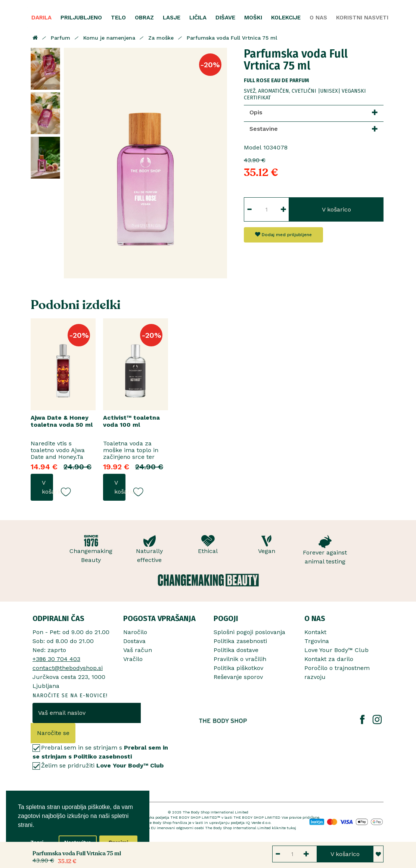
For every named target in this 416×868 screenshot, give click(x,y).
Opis (256, 112)
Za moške (161, 38)
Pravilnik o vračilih (240, 659)
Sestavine (264, 129)
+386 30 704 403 (56, 659)
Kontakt (315, 632)
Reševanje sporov (238, 677)
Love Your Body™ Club (336, 650)
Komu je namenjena (109, 38)
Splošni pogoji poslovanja (249, 632)
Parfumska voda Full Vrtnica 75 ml (232, 38)
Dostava (134, 641)
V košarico (336, 209)
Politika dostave (236, 650)
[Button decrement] (249, 209)
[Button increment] (284, 209)
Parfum (60, 38)
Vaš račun (138, 650)
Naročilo (135, 632)
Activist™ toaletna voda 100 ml (131, 421)
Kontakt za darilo (329, 659)
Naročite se (53, 733)
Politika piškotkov (238, 668)
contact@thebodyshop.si (68, 668)
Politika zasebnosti (240, 641)
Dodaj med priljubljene (283, 234)
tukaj (291, 828)
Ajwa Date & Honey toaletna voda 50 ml (62, 421)
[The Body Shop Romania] (223, 721)
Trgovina (317, 641)
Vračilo (133, 659)
